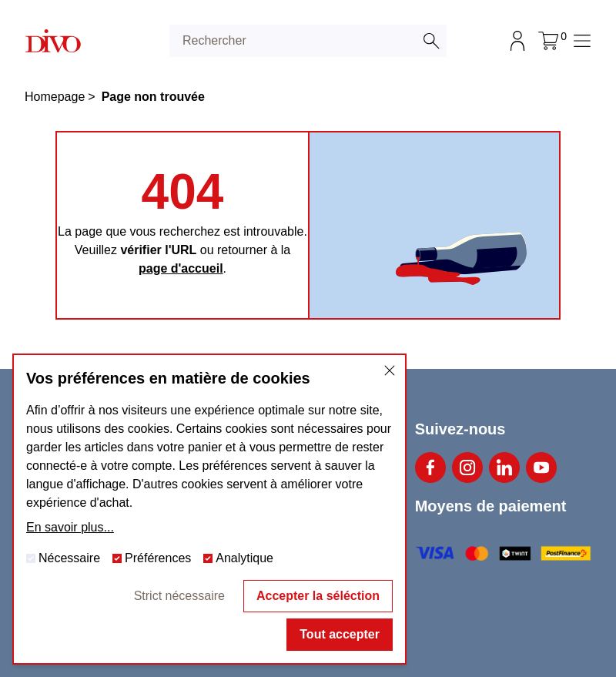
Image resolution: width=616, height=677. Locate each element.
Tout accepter (340, 634)
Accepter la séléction (318, 596)
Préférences (152, 558)
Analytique (238, 558)
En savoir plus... (70, 527)
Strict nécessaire (179, 596)
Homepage (55, 97)
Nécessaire (63, 558)
